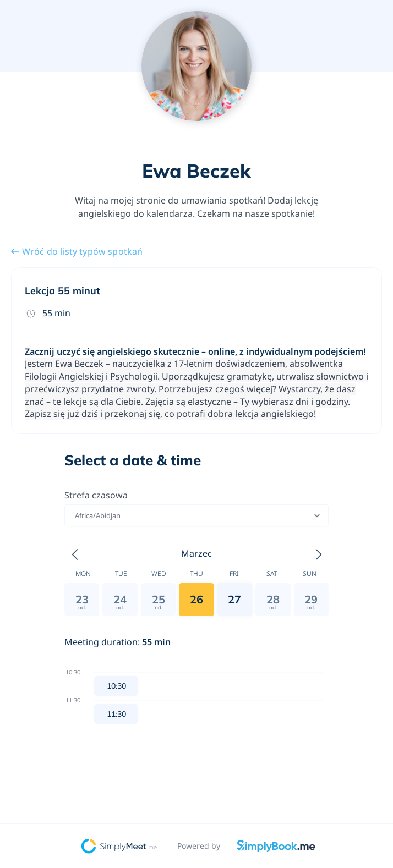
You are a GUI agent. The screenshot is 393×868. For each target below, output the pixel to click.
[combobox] (76, 515)
